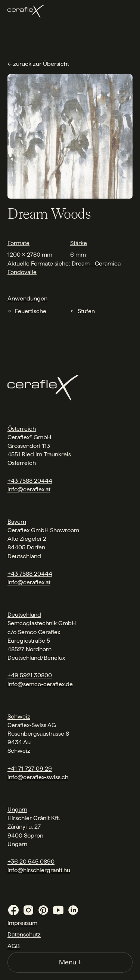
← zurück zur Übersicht (38, 64)
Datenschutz (24, 934)
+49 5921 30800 (30, 675)
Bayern (17, 522)
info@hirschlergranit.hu (39, 870)
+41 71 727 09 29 (30, 769)
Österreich (22, 429)
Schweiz (19, 716)
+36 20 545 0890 (31, 862)
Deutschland (24, 615)
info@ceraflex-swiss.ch (38, 777)
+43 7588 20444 (30, 481)
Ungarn (17, 809)
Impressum (22, 923)
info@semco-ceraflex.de (40, 684)
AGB (14, 946)
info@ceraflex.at (29, 489)
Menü (70, 962)
